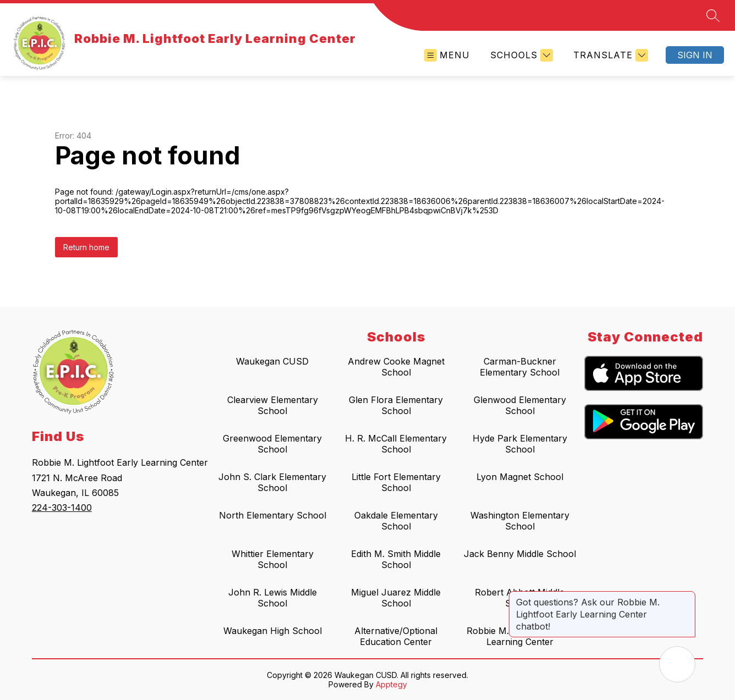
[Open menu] (447, 55)
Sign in (695, 55)
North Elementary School (273, 515)
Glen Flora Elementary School (396, 405)
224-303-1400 (62, 508)
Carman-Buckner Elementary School (520, 367)
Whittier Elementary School (273, 559)
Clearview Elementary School (273, 405)
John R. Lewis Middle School (273, 598)
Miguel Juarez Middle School (396, 598)
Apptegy (391, 684)
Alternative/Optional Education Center (396, 636)
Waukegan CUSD (272, 361)
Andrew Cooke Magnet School (396, 367)
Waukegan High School (273, 631)
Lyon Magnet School (520, 477)
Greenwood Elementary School (272, 444)
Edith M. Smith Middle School (396, 559)
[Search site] (713, 15)
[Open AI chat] (677, 664)
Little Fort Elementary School (396, 482)
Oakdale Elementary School (396, 521)
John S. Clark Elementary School (272, 482)
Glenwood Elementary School (520, 405)
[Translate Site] (609, 55)
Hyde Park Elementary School (520, 444)
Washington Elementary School (520, 521)
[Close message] (687, 597)
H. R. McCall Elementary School (396, 444)
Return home (86, 247)
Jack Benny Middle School (520, 554)
